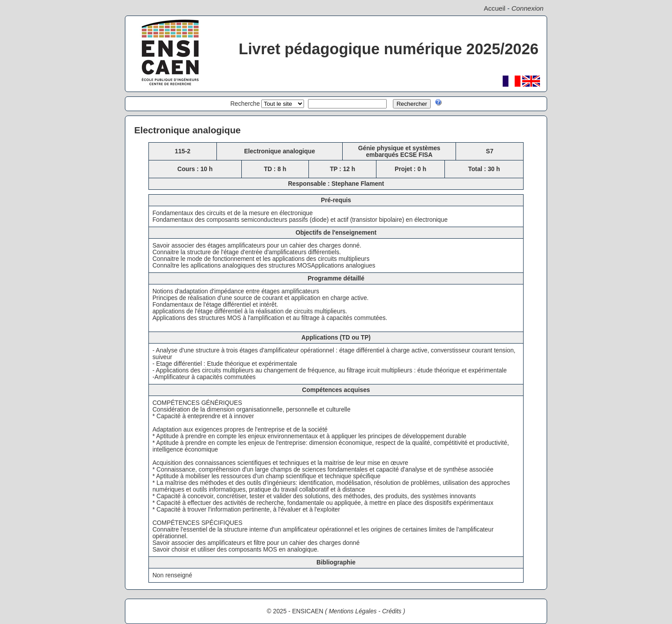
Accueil (494, 8)
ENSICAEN (308, 611)
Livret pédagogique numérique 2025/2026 (389, 49)
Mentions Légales (353, 611)
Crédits (392, 611)
